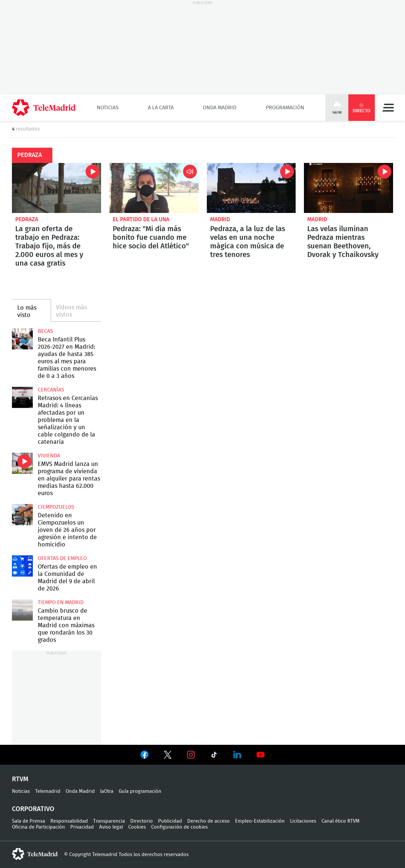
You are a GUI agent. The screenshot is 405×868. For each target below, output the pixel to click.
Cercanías (51, 390)
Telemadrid (48, 791)
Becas (45, 331)
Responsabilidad (69, 821)
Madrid (220, 219)
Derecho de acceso (208, 821)
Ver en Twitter (168, 756)
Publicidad (170, 821)
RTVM (20, 779)
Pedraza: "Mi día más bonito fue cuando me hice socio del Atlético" (154, 188)
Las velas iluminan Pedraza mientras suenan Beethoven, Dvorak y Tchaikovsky (348, 188)
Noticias (108, 108)
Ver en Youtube (260, 755)
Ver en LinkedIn (237, 755)
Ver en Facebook (145, 756)
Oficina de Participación (38, 827)
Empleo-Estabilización (260, 821)
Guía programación (140, 791)
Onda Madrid (220, 108)
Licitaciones (303, 821)
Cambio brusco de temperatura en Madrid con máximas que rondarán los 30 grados (22, 610)
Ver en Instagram (191, 755)
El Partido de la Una (141, 219)
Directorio (142, 821)
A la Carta (161, 108)
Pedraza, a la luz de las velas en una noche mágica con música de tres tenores (251, 188)
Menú (388, 108)
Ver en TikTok (214, 756)
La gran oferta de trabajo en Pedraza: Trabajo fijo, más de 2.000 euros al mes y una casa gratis (57, 188)
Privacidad (82, 827)
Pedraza (27, 219)
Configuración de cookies (179, 827)
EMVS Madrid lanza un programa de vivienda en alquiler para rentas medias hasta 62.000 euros (22, 463)
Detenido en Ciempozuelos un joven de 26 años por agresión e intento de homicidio (22, 514)
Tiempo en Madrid (61, 602)
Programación (285, 108)
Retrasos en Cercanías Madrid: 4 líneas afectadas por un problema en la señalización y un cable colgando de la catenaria (22, 397)
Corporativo (33, 809)
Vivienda (49, 456)
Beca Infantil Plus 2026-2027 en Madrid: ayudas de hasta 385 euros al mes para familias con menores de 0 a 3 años (22, 339)
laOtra (107, 791)
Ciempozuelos (56, 507)
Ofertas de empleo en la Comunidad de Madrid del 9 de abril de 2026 (22, 566)
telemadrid (35, 854)
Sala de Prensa (29, 821)
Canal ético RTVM (341, 821)
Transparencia (109, 821)
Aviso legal (111, 827)
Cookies (137, 827)
